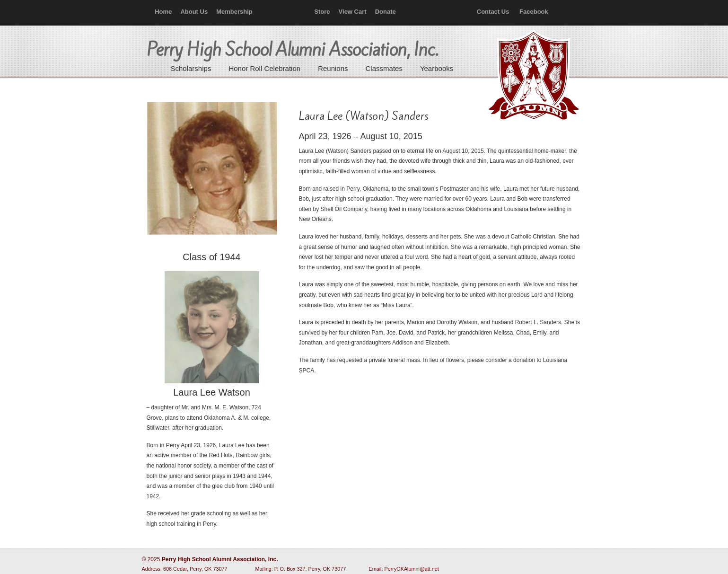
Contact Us (493, 12)
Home (163, 12)
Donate (386, 12)
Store (322, 12)
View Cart (353, 12)
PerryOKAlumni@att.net (412, 569)
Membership (234, 12)
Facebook (534, 12)
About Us (194, 12)
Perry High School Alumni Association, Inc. (533, 76)
